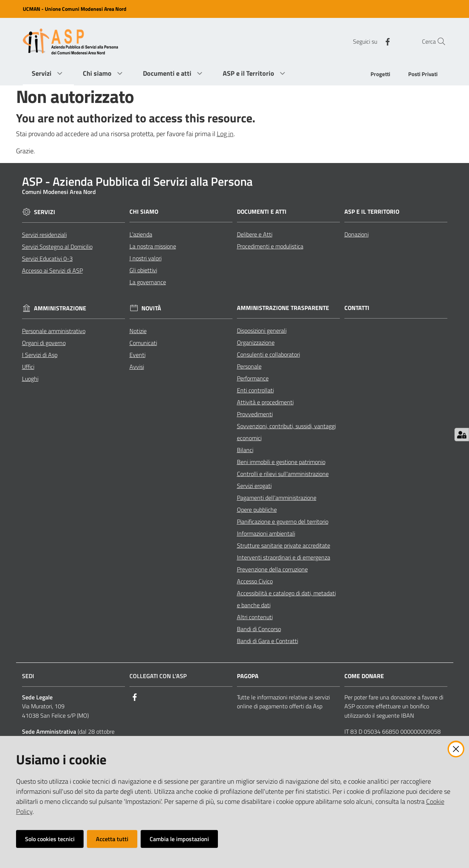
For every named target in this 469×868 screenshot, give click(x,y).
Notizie (138, 331)
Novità (151, 308)
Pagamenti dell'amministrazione (277, 498)
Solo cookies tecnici (50, 839)
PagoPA (248, 676)
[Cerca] (438, 41)
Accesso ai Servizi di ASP (52, 270)
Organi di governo (44, 343)
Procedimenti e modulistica (270, 246)
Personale (249, 366)
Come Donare (364, 676)
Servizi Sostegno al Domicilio (57, 247)
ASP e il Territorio (372, 212)
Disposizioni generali (262, 330)
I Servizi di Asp (40, 355)
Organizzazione (256, 342)
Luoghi (30, 379)
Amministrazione (60, 308)
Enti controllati (255, 390)
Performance (253, 378)
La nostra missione (153, 246)
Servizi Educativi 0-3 (47, 258)
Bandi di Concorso (259, 629)
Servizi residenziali (44, 235)
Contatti (357, 308)
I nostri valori (146, 258)
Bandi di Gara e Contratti (268, 641)
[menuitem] (380, 75)
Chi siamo (144, 212)
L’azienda (141, 234)
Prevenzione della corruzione (272, 569)
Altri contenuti (255, 617)
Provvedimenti (255, 414)
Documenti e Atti (262, 212)
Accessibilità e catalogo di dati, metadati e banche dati (286, 599)
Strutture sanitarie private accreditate (284, 545)
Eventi (137, 355)
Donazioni (357, 234)
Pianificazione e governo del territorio (283, 521)
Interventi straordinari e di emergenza (284, 557)
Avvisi (137, 367)
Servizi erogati (254, 486)
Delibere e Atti (255, 234)
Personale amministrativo (54, 331)
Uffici (28, 367)
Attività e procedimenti (265, 402)
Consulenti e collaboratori (268, 354)
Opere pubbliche (257, 510)
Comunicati (143, 343)
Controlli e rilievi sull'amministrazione (283, 474)
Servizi (45, 212)
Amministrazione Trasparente (283, 308)
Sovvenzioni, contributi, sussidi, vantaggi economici (286, 432)
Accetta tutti (112, 839)
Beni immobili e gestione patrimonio (281, 462)
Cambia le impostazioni (179, 839)
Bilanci (245, 450)
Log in (225, 134)
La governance (148, 282)
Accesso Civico (255, 581)
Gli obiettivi (143, 270)
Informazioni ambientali (266, 533)
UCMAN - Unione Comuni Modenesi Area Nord (75, 9)
